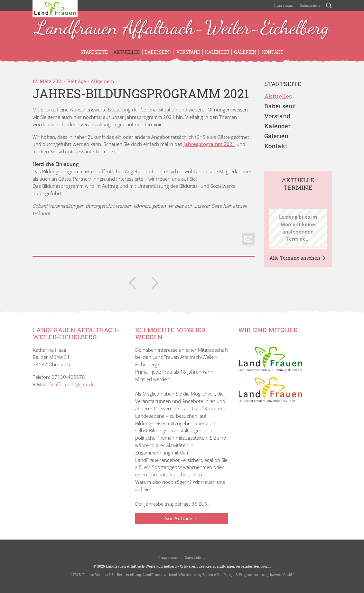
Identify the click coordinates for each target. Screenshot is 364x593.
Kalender (217, 52)
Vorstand (188, 52)
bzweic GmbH (282, 574)
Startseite (94, 52)
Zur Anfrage (182, 519)
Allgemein (102, 81)
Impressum (283, 5)
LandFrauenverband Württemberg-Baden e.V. (181, 574)
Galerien (245, 52)
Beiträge (77, 81)
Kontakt (272, 52)
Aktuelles (126, 52)
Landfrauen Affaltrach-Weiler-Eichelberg (182, 28)
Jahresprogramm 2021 (209, 144)
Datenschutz (310, 5)
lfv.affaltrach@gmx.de (71, 384)
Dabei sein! (158, 52)
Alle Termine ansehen (298, 258)
